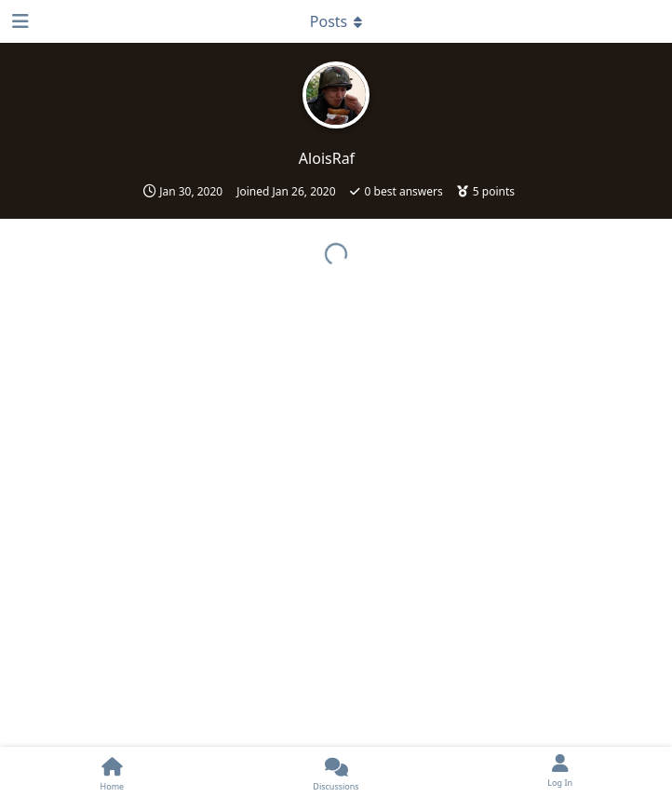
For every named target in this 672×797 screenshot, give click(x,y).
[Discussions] (336, 772)
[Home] (112, 772)
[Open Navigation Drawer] (19, 21)
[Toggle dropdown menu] (336, 21)
